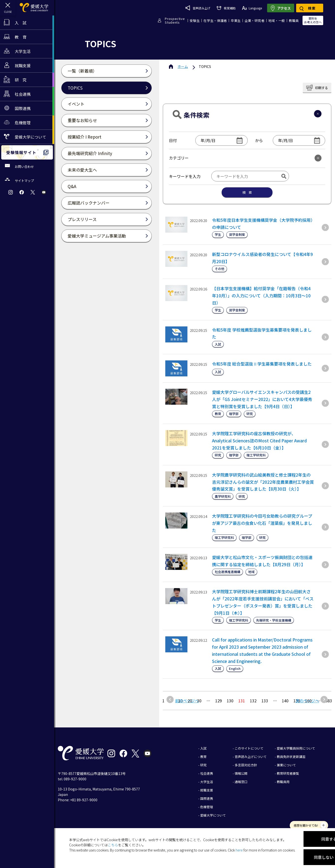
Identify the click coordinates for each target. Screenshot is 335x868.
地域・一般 (277, 21)
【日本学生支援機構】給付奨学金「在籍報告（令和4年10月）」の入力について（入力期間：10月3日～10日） (261, 296)
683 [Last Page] (329, 701)
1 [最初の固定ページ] (163, 701)
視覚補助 (226, 8)
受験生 (195, 21)
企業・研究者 (255, 21)
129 (219, 701)
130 (230, 701)
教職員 (294, 21)
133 (265, 701)
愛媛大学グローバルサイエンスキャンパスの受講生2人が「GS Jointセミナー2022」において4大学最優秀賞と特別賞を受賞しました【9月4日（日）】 (262, 399)
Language (252, 8)
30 (199, 701)
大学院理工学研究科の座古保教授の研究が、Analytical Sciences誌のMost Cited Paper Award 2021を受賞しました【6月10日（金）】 (259, 441)
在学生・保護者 (215, 21)
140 (285, 701)
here (239, 850)
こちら (113, 845)
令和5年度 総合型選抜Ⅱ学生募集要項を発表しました (262, 364)
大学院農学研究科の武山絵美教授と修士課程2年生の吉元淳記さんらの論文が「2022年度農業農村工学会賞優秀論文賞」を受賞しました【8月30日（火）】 (263, 482)
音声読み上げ (198, 8)
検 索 (247, 192)
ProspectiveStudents (175, 20)
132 (253, 701)
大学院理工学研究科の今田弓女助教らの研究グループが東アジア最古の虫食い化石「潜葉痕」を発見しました (262, 523)
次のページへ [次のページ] (307, 701)
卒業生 (236, 21)
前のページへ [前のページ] (187, 701)
